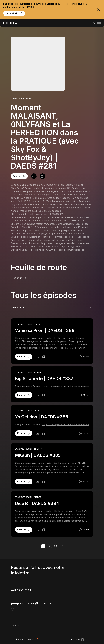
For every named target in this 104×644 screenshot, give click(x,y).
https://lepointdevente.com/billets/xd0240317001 (37, 214)
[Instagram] (12, 609)
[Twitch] (18, 609)
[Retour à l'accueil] (10, 23)
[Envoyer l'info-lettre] (60, 590)
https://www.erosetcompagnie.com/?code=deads (62, 224)
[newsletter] (36, 590)
